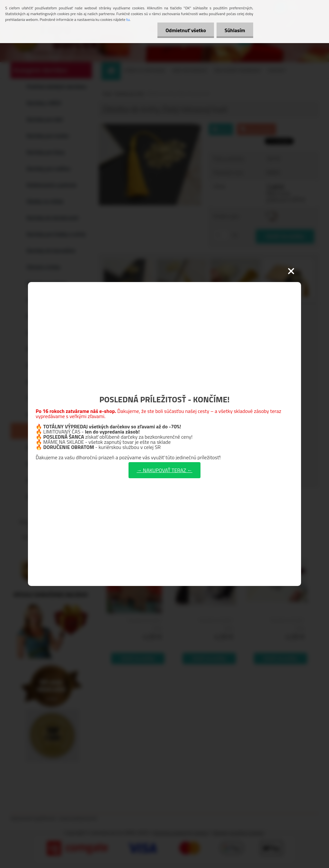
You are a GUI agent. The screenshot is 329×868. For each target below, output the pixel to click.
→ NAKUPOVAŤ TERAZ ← (164, 470)
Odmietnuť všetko (186, 30)
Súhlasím (235, 30)
